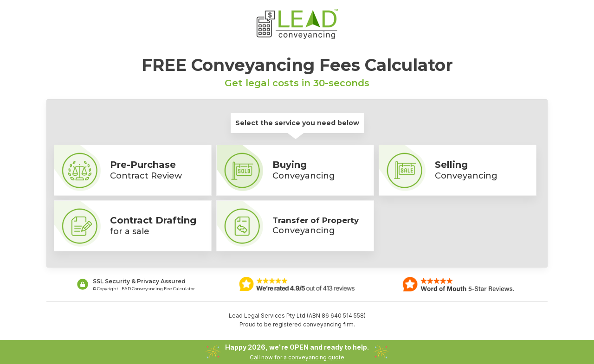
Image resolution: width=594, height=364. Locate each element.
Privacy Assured (161, 281)
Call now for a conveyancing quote (297, 357)
